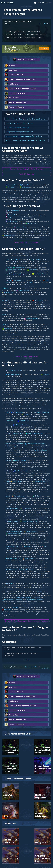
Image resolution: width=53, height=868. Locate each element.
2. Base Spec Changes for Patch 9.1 (19, 123)
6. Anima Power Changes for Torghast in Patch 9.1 (25, 140)
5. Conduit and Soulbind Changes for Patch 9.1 (24, 136)
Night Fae (9, 274)
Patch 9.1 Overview (27, 174)
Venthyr (8, 280)
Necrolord (9, 268)
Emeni (8, 496)
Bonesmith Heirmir (12, 508)
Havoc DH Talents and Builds (26, 243)
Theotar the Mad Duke (13, 559)
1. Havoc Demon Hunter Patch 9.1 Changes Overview (26, 119)
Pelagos (8, 460)
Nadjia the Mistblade (12, 546)
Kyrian (8, 259)
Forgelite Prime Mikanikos (14, 433)
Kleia (7, 481)
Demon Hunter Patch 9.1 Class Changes (26, 169)
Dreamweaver (10, 421)
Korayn (8, 425)
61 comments (44, 23)
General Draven (11, 569)
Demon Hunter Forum (32, 667)
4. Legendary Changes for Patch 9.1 (19, 132)
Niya (7, 412)
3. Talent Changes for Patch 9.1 (18, 127)
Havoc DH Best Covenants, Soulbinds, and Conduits (26, 621)
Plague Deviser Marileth (14, 531)
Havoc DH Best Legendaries (26, 356)
